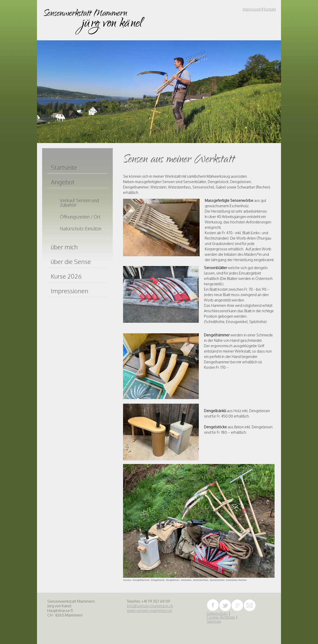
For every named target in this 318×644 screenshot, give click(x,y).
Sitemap (214, 621)
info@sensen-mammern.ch (150, 606)
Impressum (252, 9)
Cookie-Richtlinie (221, 617)
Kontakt (270, 9)
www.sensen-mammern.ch (149, 610)
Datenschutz (217, 613)
